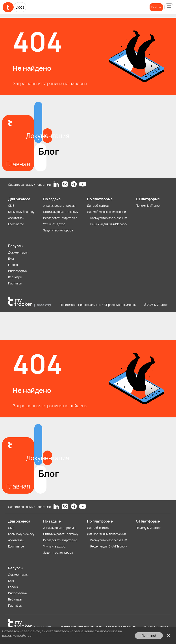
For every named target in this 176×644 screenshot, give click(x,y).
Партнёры (15, 283)
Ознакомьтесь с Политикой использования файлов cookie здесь (63, 638)
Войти (156, 7)
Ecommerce (16, 224)
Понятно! (149, 635)
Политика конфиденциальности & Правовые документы (98, 305)
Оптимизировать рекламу (61, 212)
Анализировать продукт (60, 206)
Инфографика (17, 271)
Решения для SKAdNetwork (109, 224)
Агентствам (16, 218)
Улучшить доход (54, 224)
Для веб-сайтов (98, 206)
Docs (20, 7)
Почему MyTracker (148, 206)
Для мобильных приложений (106, 212)
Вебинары (15, 277)
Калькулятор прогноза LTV (109, 218)
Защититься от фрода (58, 230)
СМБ (11, 206)
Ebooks (13, 265)
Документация (18, 252)
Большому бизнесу (21, 212)
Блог (11, 259)
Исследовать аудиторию (60, 218)
